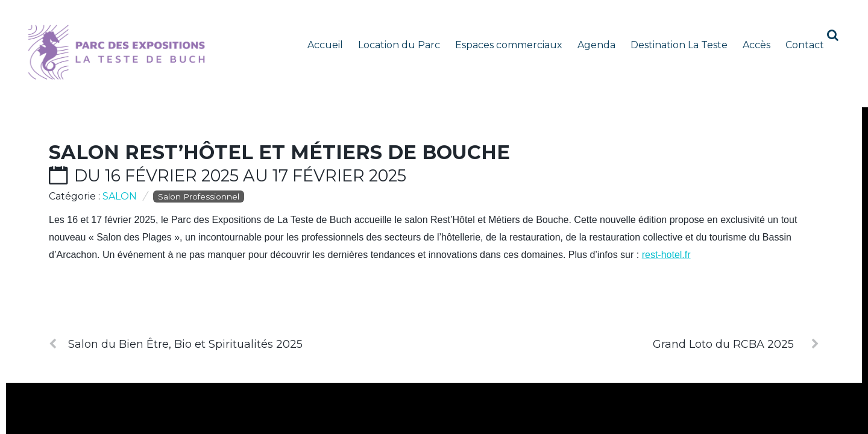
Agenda (596, 45)
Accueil (325, 45)
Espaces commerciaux (509, 45)
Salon (120, 196)
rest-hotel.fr (666, 255)
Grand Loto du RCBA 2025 (736, 344)
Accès (756, 45)
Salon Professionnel (199, 197)
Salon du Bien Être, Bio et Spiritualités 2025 (176, 344)
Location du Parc (399, 45)
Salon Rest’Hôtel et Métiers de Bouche (279, 152)
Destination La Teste (679, 45)
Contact (805, 45)
